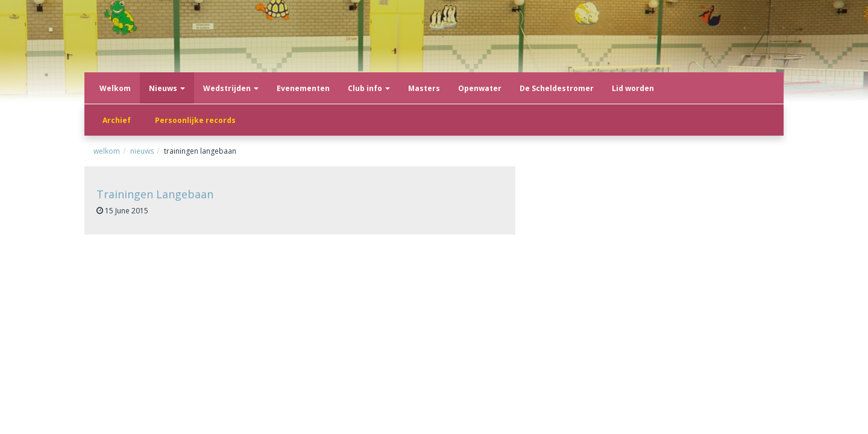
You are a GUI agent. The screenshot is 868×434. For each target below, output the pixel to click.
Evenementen (303, 88)
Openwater (480, 88)
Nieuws (167, 88)
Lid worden (633, 88)
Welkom (115, 88)
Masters (424, 88)
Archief (117, 120)
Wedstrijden (231, 88)
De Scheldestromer (557, 88)
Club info (369, 88)
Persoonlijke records (195, 120)
